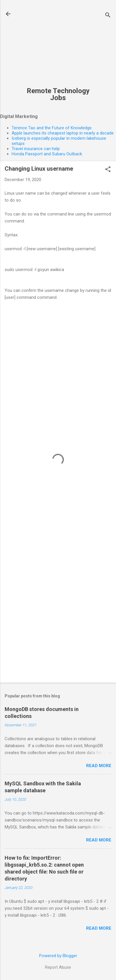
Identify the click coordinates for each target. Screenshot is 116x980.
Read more (99, 766)
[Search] (108, 16)
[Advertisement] (58, 47)
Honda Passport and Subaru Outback (47, 154)
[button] (108, 170)
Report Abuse (58, 967)
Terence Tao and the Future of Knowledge (52, 128)
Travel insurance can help (36, 149)
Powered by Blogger (58, 956)
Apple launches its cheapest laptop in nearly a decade (63, 133)
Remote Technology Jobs (58, 94)
